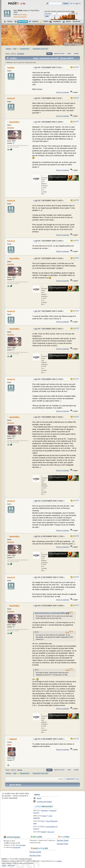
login (19, 14)
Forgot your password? (20, 17)
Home (39, 798)
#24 (36, 417)
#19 (36, 241)
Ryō (43, 821)
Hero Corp (51, 832)
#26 (36, 536)
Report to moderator (63, 92)
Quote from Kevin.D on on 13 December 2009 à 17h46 (52, 613)
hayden (11, 68)
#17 (36, 122)
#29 (36, 739)
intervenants (17, 847)
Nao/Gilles (15, 122)
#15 (36, 67)
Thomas (44, 816)
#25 (36, 501)
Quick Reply (15, 785)
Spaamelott (73, 44)
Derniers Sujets (63, 840)
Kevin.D (11, 98)
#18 (36, 201)
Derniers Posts (62, 844)
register (25, 14)
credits (59, 861)
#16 (36, 98)
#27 (36, 577)
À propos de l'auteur (44, 802)
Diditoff (13, 739)
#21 (36, 311)
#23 (36, 379)
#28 (36, 606)
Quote (75, 67)
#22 (36, 329)
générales (22, 845)
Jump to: (61, 779)
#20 (36, 258)
